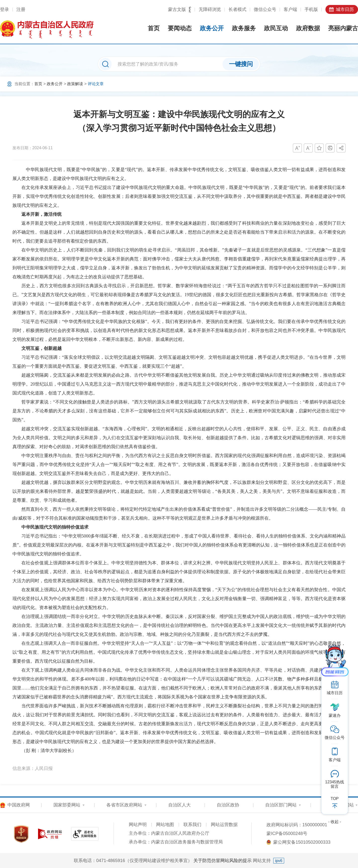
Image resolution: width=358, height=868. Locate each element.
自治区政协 (228, 805)
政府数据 (308, 28)
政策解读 (75, 84)
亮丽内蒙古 (343, 28)
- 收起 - (335, 822)
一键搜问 (241, 64)
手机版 (311, 9)
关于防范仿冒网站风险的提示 (223, 861)
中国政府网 (19, 805)
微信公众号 (265, 9)
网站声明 (138, 825)
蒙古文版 (177, 9)
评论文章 (96, 84)
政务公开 (212, 28)
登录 (4, 9)
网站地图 (165, 825)
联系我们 (192, 825)
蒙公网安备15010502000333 (302, 842)
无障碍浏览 (210, 9)
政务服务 (244, 28)
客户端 (290, 9)
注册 (21, 9)
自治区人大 (179, 805)
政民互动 (276, 28)
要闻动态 (180, 28)
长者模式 (237, 9)
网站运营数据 (224, 825)
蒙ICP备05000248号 (287, 833)
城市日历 (345, 9)
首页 (154, 28)
